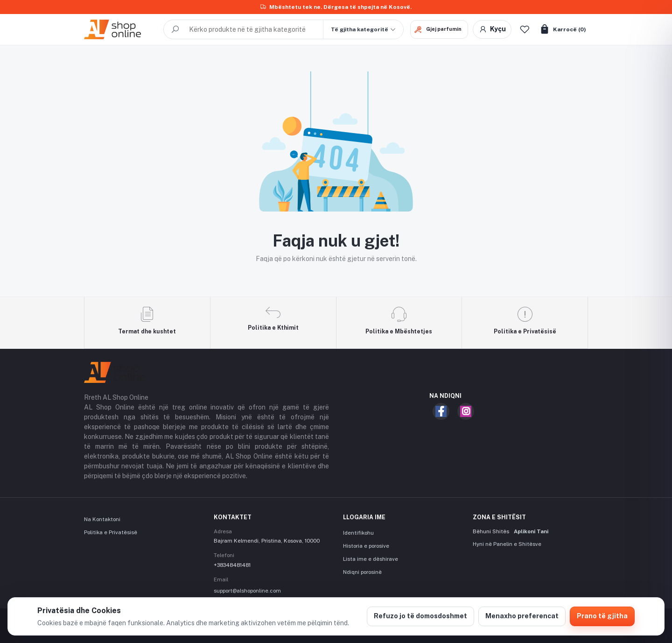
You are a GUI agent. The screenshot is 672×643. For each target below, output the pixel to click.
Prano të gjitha (602, 616)
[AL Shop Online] (120, 29)
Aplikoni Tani (531, 531)
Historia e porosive (366, 546)
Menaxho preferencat (522, 616)
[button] (363, 29)
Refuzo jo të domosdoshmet (420, 616)
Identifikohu (358, 533)
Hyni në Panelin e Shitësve (507, 544)
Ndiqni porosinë (362, 572)
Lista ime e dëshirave (371, 559)
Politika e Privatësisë (111, 532)
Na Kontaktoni (102, 519)
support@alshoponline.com (247, 591)
